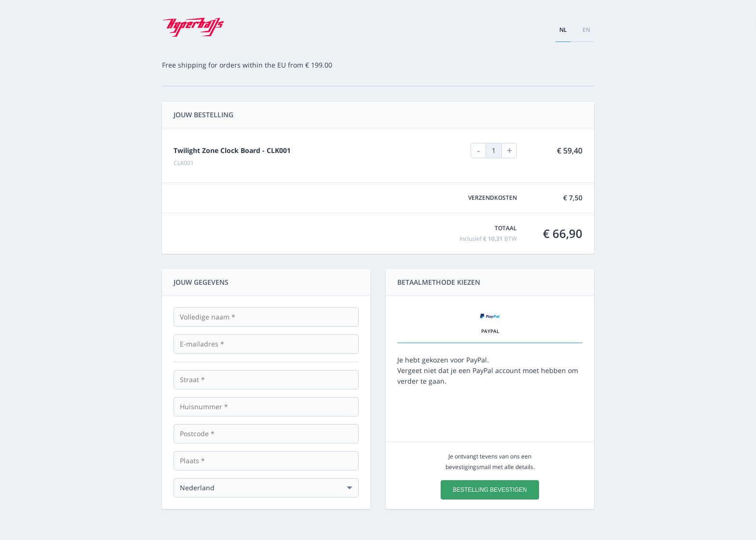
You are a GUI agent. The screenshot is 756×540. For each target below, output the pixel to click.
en (586, 30)
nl (563, 30)
